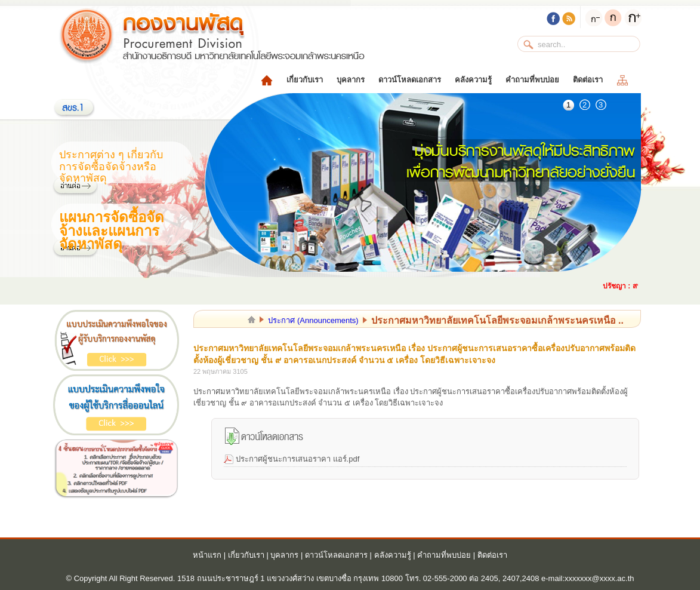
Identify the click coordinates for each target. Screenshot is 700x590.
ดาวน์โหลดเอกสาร (410, 80)
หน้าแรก (207, 555)
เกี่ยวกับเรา (305, 80)
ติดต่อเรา (588, 80)
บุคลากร (351, 80)
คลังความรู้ (473, 80)
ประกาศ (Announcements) (313, 320)
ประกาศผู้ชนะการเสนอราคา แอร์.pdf (297, 459)
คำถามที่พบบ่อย (532, 80)
